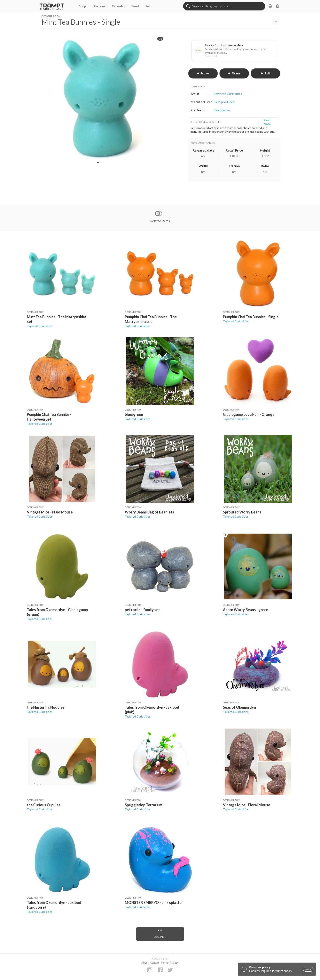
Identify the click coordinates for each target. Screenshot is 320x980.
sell (265, 73)
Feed (135, 6)
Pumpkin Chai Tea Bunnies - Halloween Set (49, 417)
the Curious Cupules (44, 805)
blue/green (134, 414)
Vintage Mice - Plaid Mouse (50, 512)
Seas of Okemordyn (239, 707)
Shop (82, 6)
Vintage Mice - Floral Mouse (247, 805)
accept (308, 969)
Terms (165, 963)
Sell (148, 6)
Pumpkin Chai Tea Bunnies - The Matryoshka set (151, 319)
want (234, 73)
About (145, 963)
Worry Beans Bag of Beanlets (149, 512)
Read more (267, 122)
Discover (99, 6)
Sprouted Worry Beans (242, 512)
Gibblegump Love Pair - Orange (249, 414)
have (203, 73)
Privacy (174, 963)
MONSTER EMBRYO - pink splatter (154, 902)
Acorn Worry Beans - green (246, 610)
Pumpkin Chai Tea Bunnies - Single (251, 317)
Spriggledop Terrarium (143, 805)
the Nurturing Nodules (46, 707)
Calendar (118, 6)
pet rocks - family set (142, 610)
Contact (155, 963)
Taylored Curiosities (40, 326)
